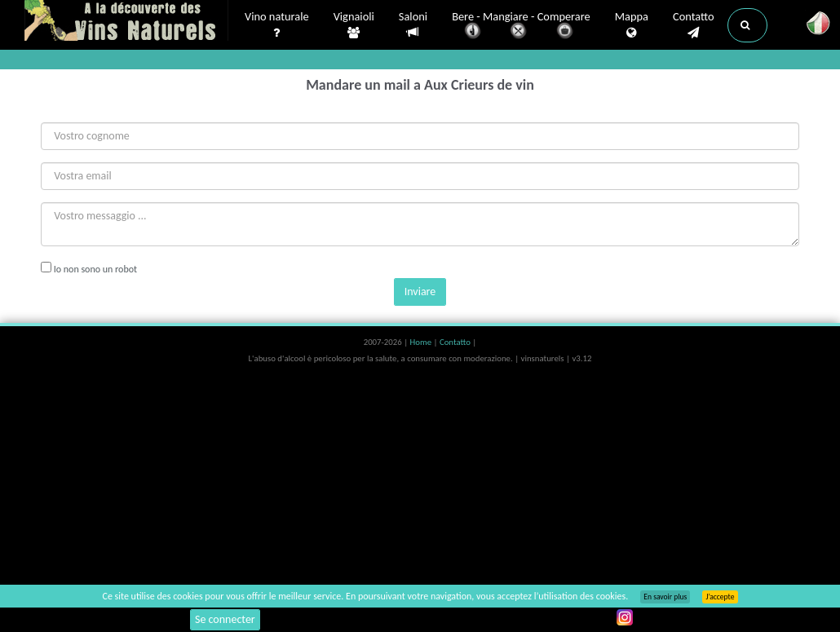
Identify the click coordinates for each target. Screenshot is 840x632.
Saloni (413, 25)
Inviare (420, 292)
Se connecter (225, 619)
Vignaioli (354, 25)
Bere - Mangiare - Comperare (521, 27)
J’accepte (720, 597)
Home (422, 342)
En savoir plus (665, 597)
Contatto (694, 25)
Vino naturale (277, 25)
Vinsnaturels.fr (126, 22)
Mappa (632, 25)
